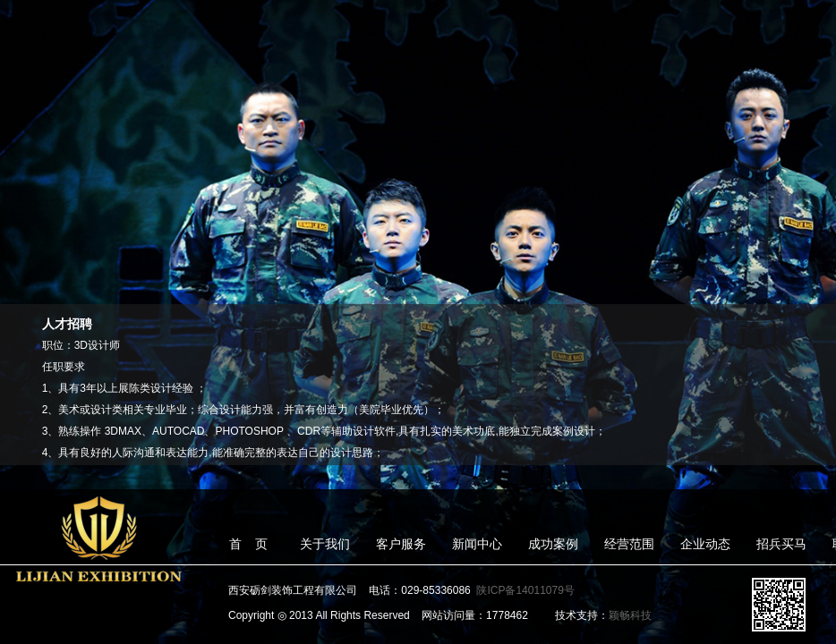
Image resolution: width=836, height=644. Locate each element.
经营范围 (629, 544)
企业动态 (705, 544)
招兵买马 (781, 544)
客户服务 (401, 544)
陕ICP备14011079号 (525, 590)
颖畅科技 (630, 615)
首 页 (249, 544)
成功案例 (553, 544)
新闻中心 (477, 544)
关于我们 (325, 544)
